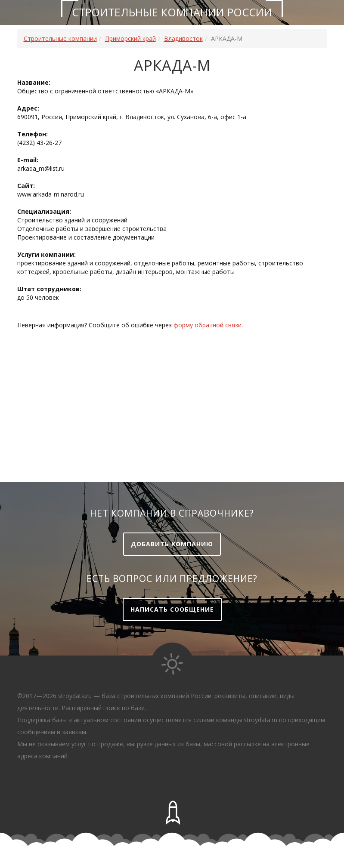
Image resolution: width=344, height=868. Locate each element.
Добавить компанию (172, 544)
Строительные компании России (172, 12)
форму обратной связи (208, 325)
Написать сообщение (172, 609)
